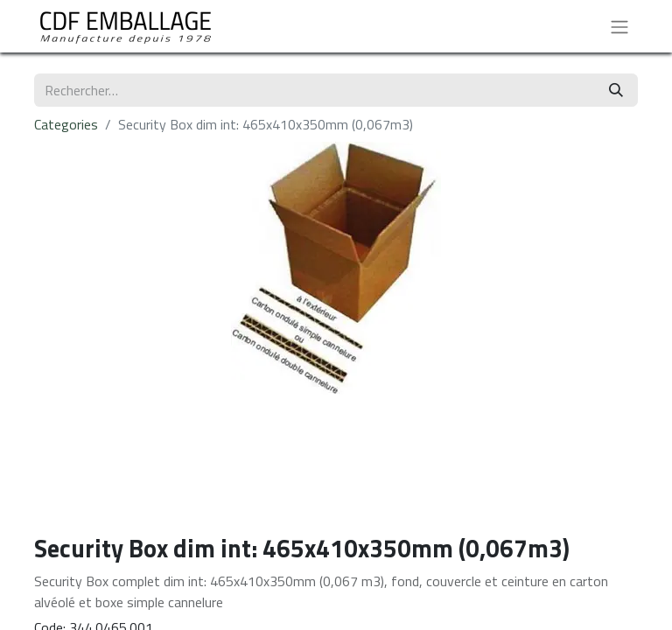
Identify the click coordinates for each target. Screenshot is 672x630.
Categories (66, 124)
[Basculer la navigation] (619, 26)
